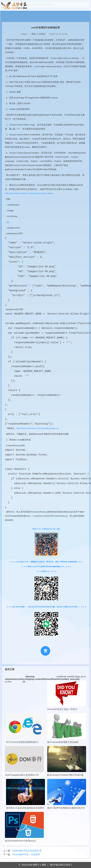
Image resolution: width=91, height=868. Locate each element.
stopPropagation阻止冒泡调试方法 (24, 761)
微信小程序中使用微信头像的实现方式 (67, 794)
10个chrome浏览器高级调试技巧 (25, 728)
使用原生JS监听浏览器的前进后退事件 (25, 794)
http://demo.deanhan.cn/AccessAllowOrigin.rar (38, 428)
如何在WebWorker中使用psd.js (24, 827)
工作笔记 (41, 34)
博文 (34, 34)
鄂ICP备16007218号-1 (61, 865)
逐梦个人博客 (40, 865)
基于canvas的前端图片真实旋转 (67, 728)
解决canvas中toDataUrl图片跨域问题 (67, 761)
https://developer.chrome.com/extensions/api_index (28, 193)
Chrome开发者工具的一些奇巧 (67, 695)
